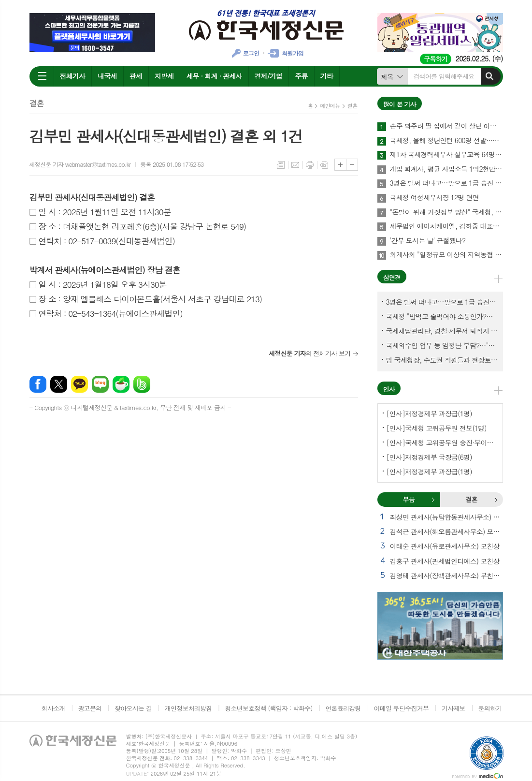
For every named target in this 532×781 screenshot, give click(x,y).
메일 (295, 165)
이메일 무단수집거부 (402, 708)
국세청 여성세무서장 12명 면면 (434, 198)
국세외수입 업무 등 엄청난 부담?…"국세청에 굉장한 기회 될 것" (442, 345)
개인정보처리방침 (188, 708)
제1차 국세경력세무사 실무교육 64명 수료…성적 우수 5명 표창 (446, 155)
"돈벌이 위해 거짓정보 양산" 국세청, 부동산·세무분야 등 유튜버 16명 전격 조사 (446, 212)
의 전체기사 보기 (310, 353)
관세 (136, 76)
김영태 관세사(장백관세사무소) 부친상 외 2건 (446, 575)
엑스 (59, 384)
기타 (327, 76)
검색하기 (489, 76)
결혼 (352, 106)
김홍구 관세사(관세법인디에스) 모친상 (445, 561)
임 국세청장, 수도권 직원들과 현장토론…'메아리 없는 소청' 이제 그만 (442, 360)
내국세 (107, 76)
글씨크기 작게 (352, 165)
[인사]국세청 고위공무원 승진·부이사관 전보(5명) (442, 442)
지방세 (164, 76)
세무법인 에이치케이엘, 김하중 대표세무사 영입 (446, 226)
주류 (301, 76)
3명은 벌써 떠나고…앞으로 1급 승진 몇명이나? (446, 183)
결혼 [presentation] (471, 499)
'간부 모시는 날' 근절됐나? (428, 241)
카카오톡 (79, 384)
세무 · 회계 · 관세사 (214, 76)
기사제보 (453, 708)
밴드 (142, 384)
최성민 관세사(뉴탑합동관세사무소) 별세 (446, 517)
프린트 (310, 165)
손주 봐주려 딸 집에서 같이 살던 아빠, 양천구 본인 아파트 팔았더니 (446, 126)
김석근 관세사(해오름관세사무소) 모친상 (446, 531)
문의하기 (490, 708)
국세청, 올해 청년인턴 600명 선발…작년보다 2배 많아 (446, 141)
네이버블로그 (100, 384)
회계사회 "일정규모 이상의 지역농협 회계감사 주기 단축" (446, 255)
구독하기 (436, 59)
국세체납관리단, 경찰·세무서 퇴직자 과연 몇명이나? (442, 331)
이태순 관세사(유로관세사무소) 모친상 (445, 546)
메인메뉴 (330, 106)
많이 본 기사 (400, 104)
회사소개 (53, 708)
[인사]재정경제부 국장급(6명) (429, 457)
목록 (281, 165)
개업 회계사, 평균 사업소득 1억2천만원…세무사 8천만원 (446, 169)
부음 (433, 500)
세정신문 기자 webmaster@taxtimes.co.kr (80, 164)
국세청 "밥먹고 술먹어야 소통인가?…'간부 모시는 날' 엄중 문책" (442, 316)
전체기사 (73, 76)
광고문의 (90, 708)
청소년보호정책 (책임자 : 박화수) (268, 708)
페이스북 (38, 384)
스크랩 (324, 165)
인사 (389, 389)
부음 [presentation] (408, 499)
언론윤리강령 (343, 708)
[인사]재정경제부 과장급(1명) (429, 413)
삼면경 (392, 277)
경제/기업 (269, 76)
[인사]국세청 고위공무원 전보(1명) (437, 428)
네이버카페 (121, 384)
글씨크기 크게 (340, 165)
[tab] (409, 500)
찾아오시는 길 (133, 708)
